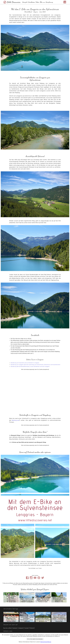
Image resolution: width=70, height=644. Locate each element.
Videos (38, 2)
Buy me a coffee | (8, 630)
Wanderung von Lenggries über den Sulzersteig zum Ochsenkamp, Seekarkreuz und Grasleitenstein (33, 366)
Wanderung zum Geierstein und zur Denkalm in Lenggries (26, 363)
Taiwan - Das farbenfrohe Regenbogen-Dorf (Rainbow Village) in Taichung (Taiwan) (11, 621)
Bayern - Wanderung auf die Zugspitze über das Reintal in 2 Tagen (43, 602)
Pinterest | (32, 630)
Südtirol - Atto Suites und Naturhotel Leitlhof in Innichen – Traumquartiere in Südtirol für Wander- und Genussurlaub (59, 620)
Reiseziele (26, 2)
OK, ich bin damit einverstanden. (35, 639)
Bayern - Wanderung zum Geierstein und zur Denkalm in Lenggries (27, 602)
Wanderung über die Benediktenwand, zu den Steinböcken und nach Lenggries (32, 368)
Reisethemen (32, 2)
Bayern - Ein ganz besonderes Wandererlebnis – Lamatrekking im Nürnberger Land (11, 601)
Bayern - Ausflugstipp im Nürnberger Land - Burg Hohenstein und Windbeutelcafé (59, 602)
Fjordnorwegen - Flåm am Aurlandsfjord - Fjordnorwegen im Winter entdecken (27, 621)
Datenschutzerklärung (46, 642)
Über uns (43, 2)
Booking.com (16, 422)
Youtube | (27, 630)
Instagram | (21, 630)
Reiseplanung (50, 2)
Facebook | (15, 630)
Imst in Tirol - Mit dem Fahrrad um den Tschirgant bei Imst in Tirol (43, 622)
